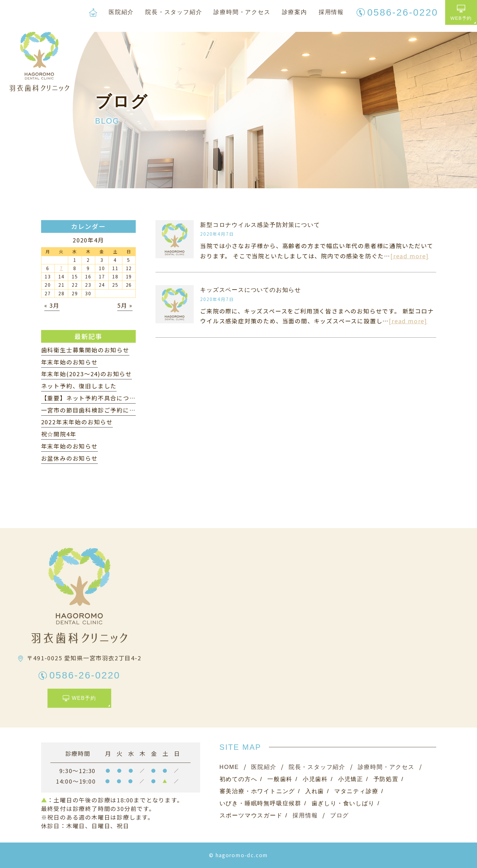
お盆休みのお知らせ (69, 458)
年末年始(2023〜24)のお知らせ (87, 374)
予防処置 (386, 779)
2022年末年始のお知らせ (77, 422)
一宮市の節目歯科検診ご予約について (95, 410)
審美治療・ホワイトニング (257, 791)
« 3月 (52, 305)
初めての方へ (238, 779)
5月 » (125, 305)
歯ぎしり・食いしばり (343, 803)
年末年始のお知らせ (69, 362)
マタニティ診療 (356, 791)
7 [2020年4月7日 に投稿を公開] (61, 268)
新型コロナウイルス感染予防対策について (260, 225)
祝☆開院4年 (59, 434)
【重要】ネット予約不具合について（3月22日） (110, 398)
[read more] (410, 256)
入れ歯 (315, 791)
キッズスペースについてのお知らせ (251, 290)
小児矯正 (351, 779)
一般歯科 (280, 779)
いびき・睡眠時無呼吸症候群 (260, 803)
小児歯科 (315, 779)
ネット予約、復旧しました (79, 386)
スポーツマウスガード (251, 815)
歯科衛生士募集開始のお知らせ (85, 350)
